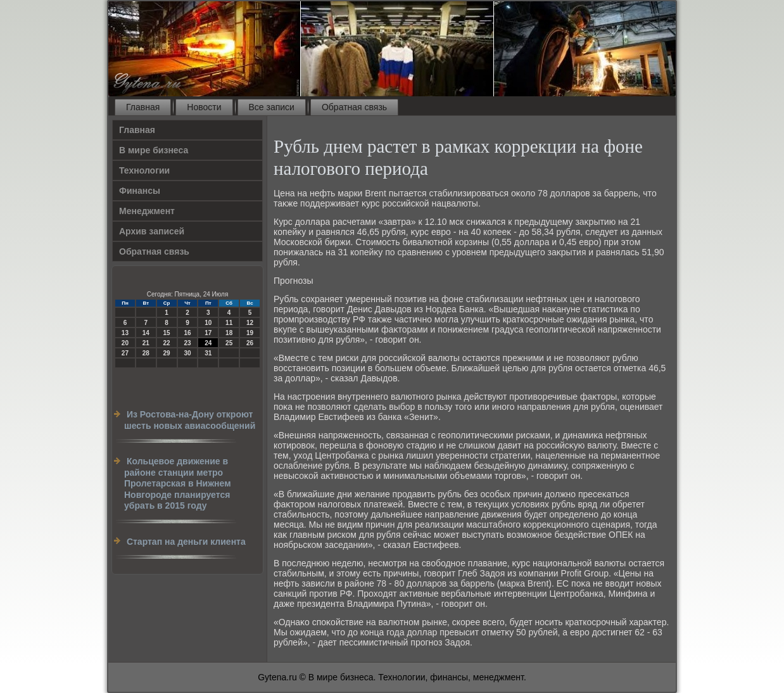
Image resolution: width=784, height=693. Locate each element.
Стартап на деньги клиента (186, 542)
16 (187, 333)
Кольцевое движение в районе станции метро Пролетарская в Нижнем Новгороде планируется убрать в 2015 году (178, 483)
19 (250, 333)
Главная (143, 107)
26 (250, 343)
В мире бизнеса (154, 150)
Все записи (272, 107)
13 (125, 333)
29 (167, 353)
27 (125, 353)
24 (208, 343)
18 (229, 333)
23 (187, 343)
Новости (204, 107)
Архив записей (152, 231)
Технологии (144, 170)
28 (146, 353)
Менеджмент (147, 211)
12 (250, 323)
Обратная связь (354, 107)
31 (208, 353)
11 (229, 323)
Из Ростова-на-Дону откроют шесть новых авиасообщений (190, 420)
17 (208, 333)
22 (167, 343)
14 (146, 333)
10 (208, 323)
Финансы (140, 191)
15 (167, 333)
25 (229, 343)
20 (125, 343)
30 (187, 353)
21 (146, 343)
